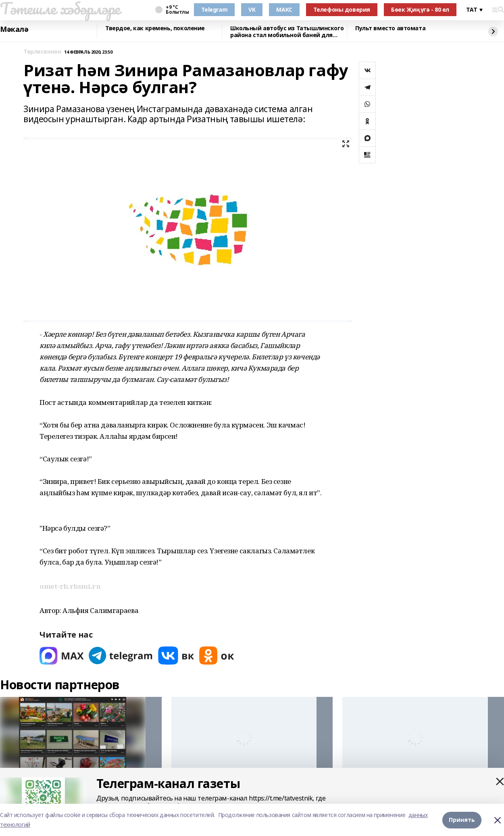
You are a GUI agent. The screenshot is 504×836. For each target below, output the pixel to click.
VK (252, 9)
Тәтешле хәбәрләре (60, 8)
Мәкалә (14, 29)
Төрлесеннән (42, 52)
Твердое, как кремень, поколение (155, 28)
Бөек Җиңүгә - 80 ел (420, 9)
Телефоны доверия (342, 9)
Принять (462, 820)
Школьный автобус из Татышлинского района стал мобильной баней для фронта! (287, 32)
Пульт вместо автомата (390, 28)
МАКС (284, 9)
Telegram (215, 9)
